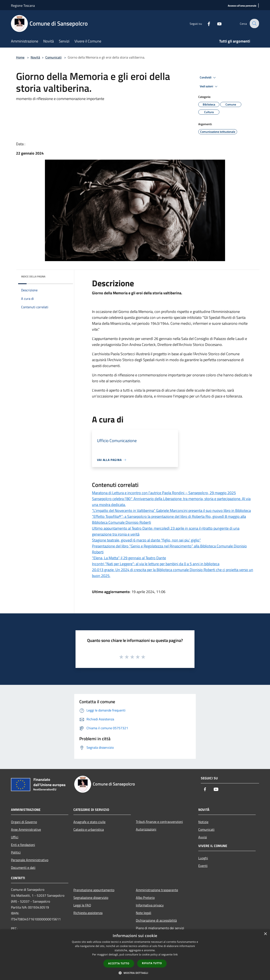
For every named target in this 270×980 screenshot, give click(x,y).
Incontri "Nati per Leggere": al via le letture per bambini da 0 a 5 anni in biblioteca (156, 564)
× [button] (265, 934)
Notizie (203, 822)
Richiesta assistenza (88, 913)
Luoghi (203, 858)
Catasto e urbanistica (89, 829)
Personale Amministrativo (30, 860)
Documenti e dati (23, 868)
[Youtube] (216, 23)
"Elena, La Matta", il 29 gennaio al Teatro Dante (129, 558)
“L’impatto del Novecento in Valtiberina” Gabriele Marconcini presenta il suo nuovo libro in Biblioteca (171, 511)
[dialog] (135, 955)
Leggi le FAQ (82, 905)
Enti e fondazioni (23, 845)
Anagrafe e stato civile (89, 822)
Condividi (208, 78)
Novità (35, 57)
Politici (16, 852)
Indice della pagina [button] (33, 276)
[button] (135, 973)
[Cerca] (254, 23)
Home (20, 57)
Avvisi (203, 837)
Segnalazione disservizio (91, 898)
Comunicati (53, 57)
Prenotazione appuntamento (94, 890)
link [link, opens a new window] (176, 955)
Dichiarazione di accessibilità (156, 920)
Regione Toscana (23, 5)
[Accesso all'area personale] (242, 6)
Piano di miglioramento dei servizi (160, 928)
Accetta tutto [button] (119, 963)
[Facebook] (206, 23)
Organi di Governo (24, 822)
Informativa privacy (150, 905)
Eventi (203, 866)
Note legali (144, 913)
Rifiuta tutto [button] (152, 963)
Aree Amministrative (26, 829)
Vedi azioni (209, 86)
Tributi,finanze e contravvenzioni (159, 822)
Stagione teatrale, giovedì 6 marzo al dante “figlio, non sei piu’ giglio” (146, 540)
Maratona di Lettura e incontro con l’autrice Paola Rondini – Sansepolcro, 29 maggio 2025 (164, 493)
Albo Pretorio (145, 898)
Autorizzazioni (146, 829)
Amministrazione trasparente (157, 890)
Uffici (15, 837)
